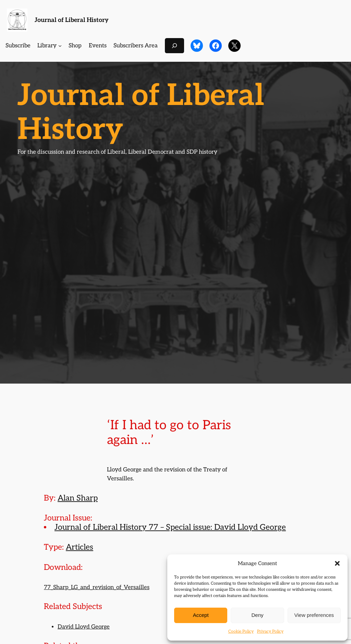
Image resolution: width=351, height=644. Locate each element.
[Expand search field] (174, 45)
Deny (257, 615)
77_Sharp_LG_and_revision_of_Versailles (97, 587)
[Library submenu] (60, 46)
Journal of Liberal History (72, 20)
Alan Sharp (78, 498)
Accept (201, 615)
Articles (80, 547)
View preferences (314, 615)
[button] (337, 563)
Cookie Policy (241, 631)
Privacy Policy (270, 631)
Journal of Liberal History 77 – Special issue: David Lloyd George (170, 527)
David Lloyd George (84, 627)
